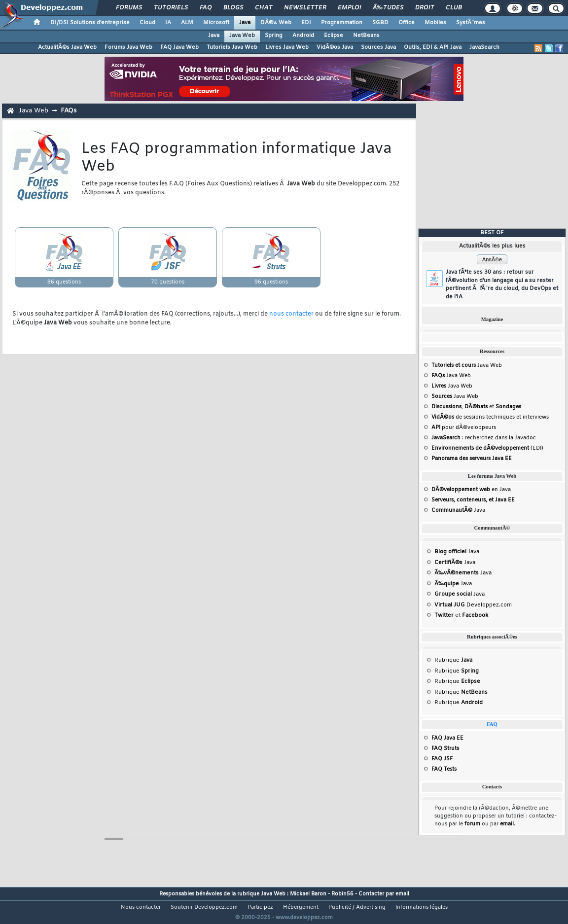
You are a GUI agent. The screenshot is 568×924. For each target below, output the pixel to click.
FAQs (69, 111)
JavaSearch (484, 47)
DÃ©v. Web (276, 23)
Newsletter (305, 8)
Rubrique (453, 660)
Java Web (242, 36)
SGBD (380, 23)
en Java (471, 490)
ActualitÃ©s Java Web (67, 47)
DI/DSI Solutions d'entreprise (90, 23)
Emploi (349, 8)
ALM (187, 23)
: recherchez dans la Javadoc (484, 438)
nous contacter (291, 314)
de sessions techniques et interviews (490, 417)
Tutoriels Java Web (232, 47)
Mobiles (435, 23)
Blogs (233, 8)
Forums (129, 8)
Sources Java (378, 47)
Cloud (147, 23)
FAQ (206, 8)
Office (407, 23)
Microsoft (216, 23)
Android (303, 36)
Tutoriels (171, 8)
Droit (425, 8)
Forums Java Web (128, 47)
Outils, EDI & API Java (433, 47)
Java (245, 23)
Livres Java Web (287, 47)
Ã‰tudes (388, 8)
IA (168, 23)
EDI (306, 23)
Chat (264, 8)
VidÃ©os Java (335, 47)
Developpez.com (473, 605)
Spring (274, 36)
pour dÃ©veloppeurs (464, 427)
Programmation (342, 23)
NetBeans (366, 36)
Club (454, 8)
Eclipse (334, 36)
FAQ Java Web (179, 47)
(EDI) (487, 448)
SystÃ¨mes (471, 23)
